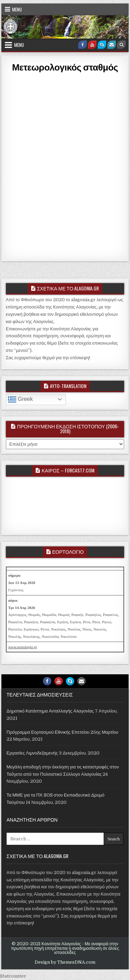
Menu (17, 9)
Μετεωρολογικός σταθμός (65, 67)
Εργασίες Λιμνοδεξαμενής (32, 753)
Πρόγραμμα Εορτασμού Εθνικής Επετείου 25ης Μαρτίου (63, 732)
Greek (20, 400)
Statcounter (13, 976)
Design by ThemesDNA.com (65, 962)
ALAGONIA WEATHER (65, 504)
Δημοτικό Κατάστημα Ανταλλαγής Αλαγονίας (50, 711)
